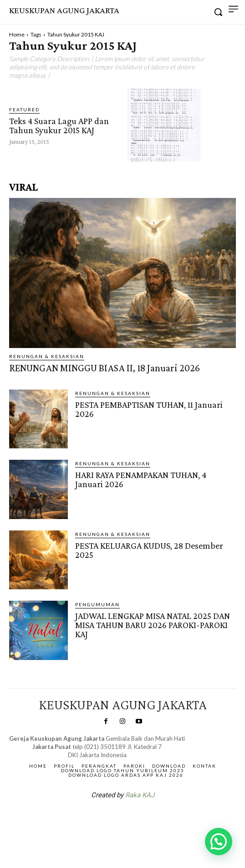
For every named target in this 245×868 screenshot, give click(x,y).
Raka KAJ (140, 795)
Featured (24, 109)
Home (17, 34)
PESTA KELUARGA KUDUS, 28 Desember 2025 (149, 550)
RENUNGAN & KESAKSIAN (47, 356)
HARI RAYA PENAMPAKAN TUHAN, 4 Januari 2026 (141, 479)
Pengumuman (97, 604)
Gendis (150, 819)
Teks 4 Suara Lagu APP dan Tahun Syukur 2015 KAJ (59, 125)
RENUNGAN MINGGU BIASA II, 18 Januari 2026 (105, 368)
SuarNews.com (108, 819)
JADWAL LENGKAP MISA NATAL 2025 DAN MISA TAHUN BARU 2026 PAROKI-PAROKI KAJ (153, 625)
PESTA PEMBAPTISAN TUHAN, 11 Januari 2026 (149, 409)
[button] (219, 842)
